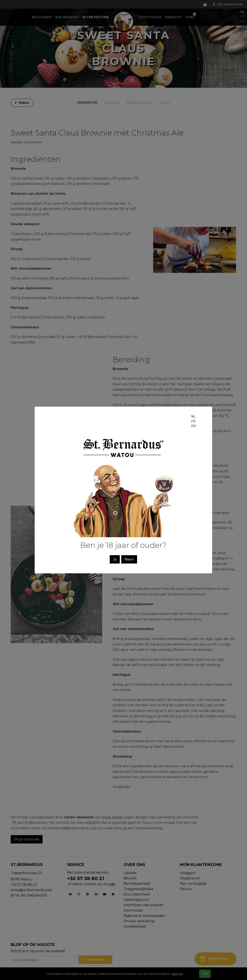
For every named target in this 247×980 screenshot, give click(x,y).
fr (193, 421)
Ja (115, 559)
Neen (129, 559)
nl (193, 416)
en (194, 426)
